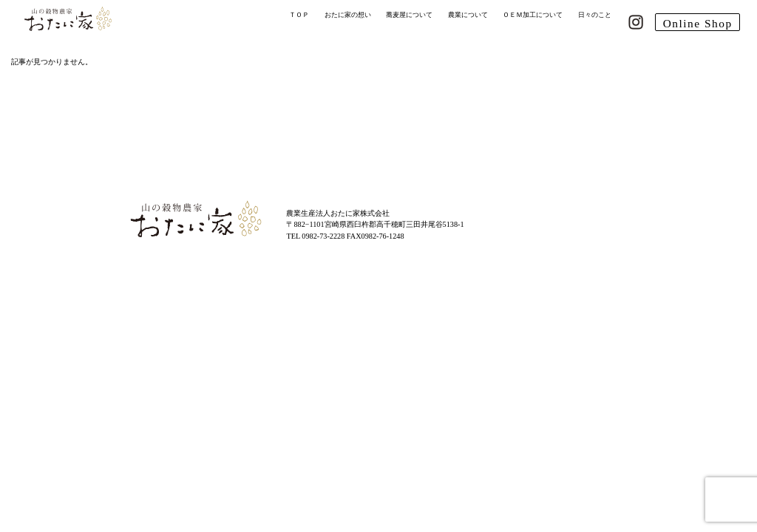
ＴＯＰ (299, 15)
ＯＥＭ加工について (533, 15)
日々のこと (595, 15)
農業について (468, 15)
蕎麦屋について (409, 15)
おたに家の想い (348, 15)
